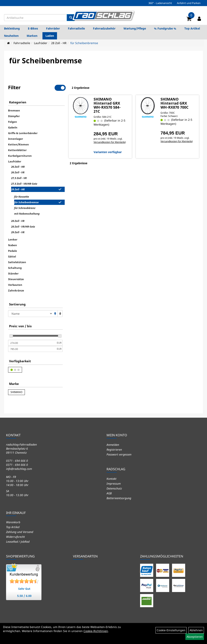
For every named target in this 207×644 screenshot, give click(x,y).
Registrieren (114, 450)
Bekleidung (12, 28)
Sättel (12, 256)
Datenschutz (114, 488)
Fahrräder (53, 28)
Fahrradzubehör (104, 28)
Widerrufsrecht (15, 537)
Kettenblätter (17, 150)
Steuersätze (16, 279)
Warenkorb (13, 522)
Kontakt (111, 479)
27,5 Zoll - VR (19, 178)
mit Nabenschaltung (27, 214)
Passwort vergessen (119, 454)
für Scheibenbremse (84, 43)
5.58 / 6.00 (24, 596)
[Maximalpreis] (32, 349)
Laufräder (41, 43)
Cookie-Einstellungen (171, 630)
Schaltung (15, 268)
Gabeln (13, 127)
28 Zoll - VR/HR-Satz (23, 227)
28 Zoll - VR (18, 221)
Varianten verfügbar (108, 152)
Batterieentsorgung (119, 498)
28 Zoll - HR (59, 43)
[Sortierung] (30, 314)
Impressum (114, 484)
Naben (13, 245)
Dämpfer (14, 116)
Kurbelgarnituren (20, 156)
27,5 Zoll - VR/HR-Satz (24, 184)
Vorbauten (15, 285)
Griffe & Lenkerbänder (23, 133)
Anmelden (113, 445)
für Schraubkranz (25, 208)
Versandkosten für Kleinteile (109, 142)
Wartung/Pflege (135, 28)
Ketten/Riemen (18, 144)
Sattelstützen (17, 262)
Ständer (13, 273)
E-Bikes (33, 28)
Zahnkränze (16, 290)
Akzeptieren (195, 637)
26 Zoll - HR (18, 167)
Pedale (13, 251)
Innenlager (16, 139)
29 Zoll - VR (18, 232)
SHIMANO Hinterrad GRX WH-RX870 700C (174, 103)
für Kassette (22, 197)
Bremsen (14, 110)
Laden (50, 36)
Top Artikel (192, 28)
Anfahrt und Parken (189, 3)
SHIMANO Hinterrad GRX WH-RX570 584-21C (107, 105)
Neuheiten (11, 36)
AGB (109, 493)
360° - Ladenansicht (160, 3)
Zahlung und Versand (20, 532)
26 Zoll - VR (18, 172)
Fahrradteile (76, 28)
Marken (32, 36)
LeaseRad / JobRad (18, 542)
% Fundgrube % (165, 28)
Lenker (13, 239)
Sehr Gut (24, 589)
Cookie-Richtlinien (96, 631)
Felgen (13, 122)
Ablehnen (196, 630)
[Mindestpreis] (32, 343)
